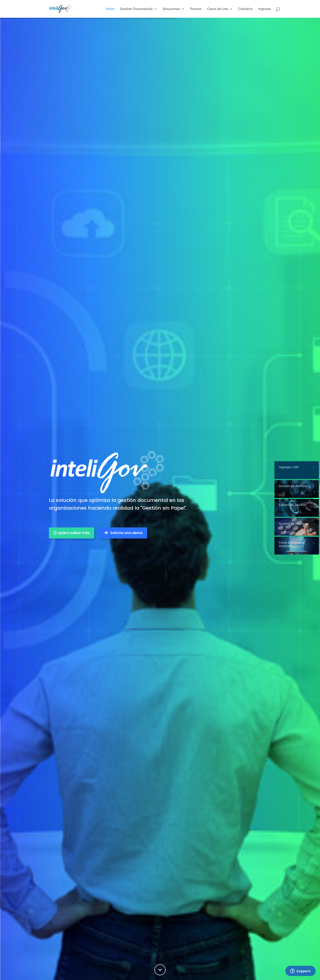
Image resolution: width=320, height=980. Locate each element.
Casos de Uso (218, 9)
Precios (196, 9)
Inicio (110, 9)
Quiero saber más (72, 533)
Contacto (245, 9)
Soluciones (171, 9)
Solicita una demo (124, 533)
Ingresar (265, 9)
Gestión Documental (136, 9)
